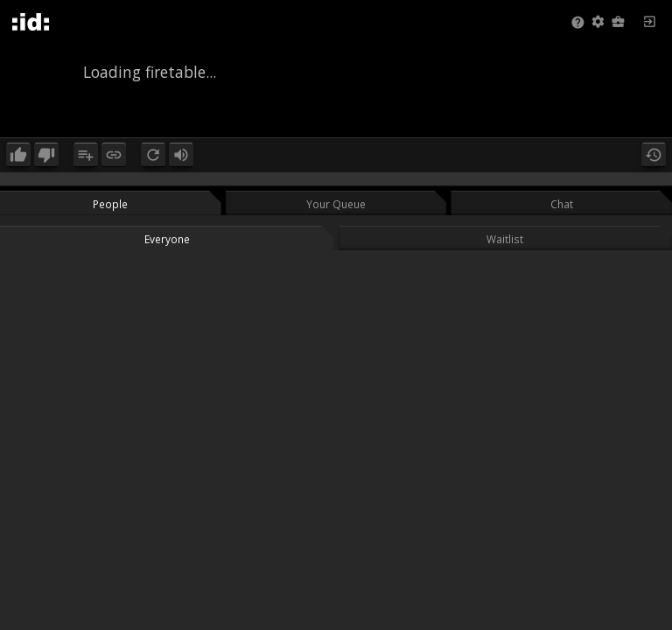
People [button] (110, 204)
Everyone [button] (167, 239)
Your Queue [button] (336, 204)
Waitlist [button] (505, 239)
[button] (598, 23)
